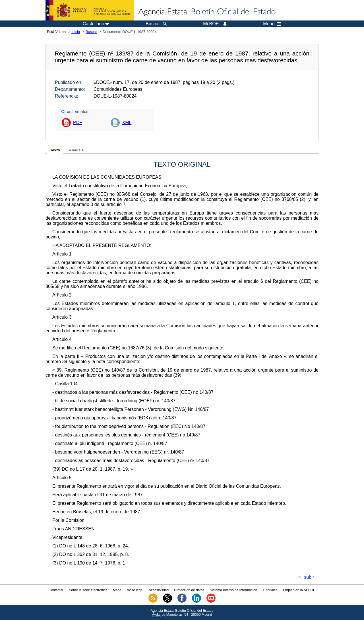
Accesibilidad (159, 590)
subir (309, 577)
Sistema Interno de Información (234, 590)
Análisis (76, 150)
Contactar (56, 590)
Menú (272, 24)
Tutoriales (270, 590)
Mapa (117, 590)
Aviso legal (135, 590)
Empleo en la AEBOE (299, 590)
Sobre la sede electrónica (88, 590)
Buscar (91, 32)
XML (127, 122)
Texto (55, 150)
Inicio (76, 32)
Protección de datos (189, 590)
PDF (78, 122)
